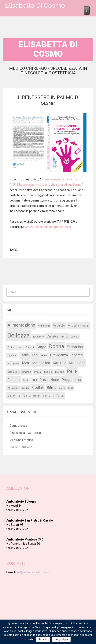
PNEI (34, 380)
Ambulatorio (44, 326)
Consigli (75, 337)
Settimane (31, 395)
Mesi (26, 363)
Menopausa (13, 363)
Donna (57, 346)
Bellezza (19, 335)
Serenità (14, 395)
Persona (14, 380)
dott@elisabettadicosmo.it (33, 572)
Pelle (72, 371)
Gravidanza (59, 355)
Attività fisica (78, 325)
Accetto (43, 639)
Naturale (60, 363)
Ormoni (38, 372)
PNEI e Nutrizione (21, 447)
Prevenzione (49, 380)
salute (62, 388)
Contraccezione (15, 347)
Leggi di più (61, 639)
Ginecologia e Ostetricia (25, 433)
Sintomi (48, 395)
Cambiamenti (57, 336)
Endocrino (75, 347)
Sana (71, 388)
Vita (60, 395)
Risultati (38, 387)
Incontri (77, 355)
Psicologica (13, 388)
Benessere (38, 337)
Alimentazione (21, 325)
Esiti (35, 355)
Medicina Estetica (21, 440)
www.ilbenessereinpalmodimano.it (48, 227)
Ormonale (26, 372)
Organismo (13, 372)
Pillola (26, 380)
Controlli (30, 347)
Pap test (48, 372)
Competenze (18, 426)
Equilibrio (12, 356)
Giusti (44, 356)
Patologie (60, 372)
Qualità (25, 388)
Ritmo (52, 387)
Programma (71, 380)
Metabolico (41, 363)
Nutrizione (77, 363)
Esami (24, 355)
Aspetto (59, 325)
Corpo (41, 347)
